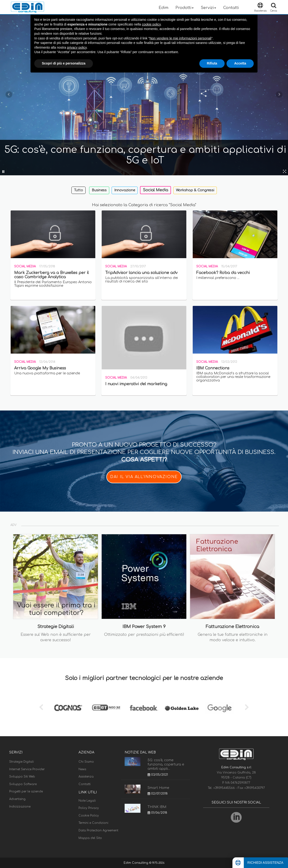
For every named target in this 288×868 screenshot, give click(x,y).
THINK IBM (157, 807)
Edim (164, 8)
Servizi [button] (208, 8)
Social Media (155, 190)
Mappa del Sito (90, 838)
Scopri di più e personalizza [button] (64, 63)
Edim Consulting (136, 863)
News (82, 769)
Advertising (17, 799)
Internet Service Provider (27, 769)
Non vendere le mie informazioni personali (180, 38)
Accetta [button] (240, 63)
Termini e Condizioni (93, 823)
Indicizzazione (20, 807)
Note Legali (87, 801)
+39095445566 (225, 788)
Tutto (79, 190)
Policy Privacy (89, 808)
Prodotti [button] (185, 8)
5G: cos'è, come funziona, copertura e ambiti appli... (166, 764)
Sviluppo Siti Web (22, 777)
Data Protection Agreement (98, 830)
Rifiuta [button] (212, 63)
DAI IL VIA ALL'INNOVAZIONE (144, 477)
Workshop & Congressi (195, 190)
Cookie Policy (89, 816)
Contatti (231, 8)
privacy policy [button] (77, 47)
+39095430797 (255, 788)
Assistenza (86, 777)
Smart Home (158, 788)
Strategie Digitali (22, 762)
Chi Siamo (86, 762)
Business (99, 190)
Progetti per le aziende (26, 791)
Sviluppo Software (23, 784)
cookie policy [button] (151, 24)
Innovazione (125, 190)
